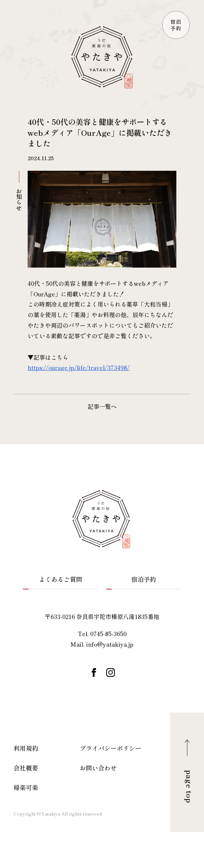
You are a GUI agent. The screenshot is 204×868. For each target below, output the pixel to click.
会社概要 (26, 768)
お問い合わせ (98, 768)
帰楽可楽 (26, 787)
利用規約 (26, 748)
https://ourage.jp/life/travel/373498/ (79, 367)
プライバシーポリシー (111, 748)
